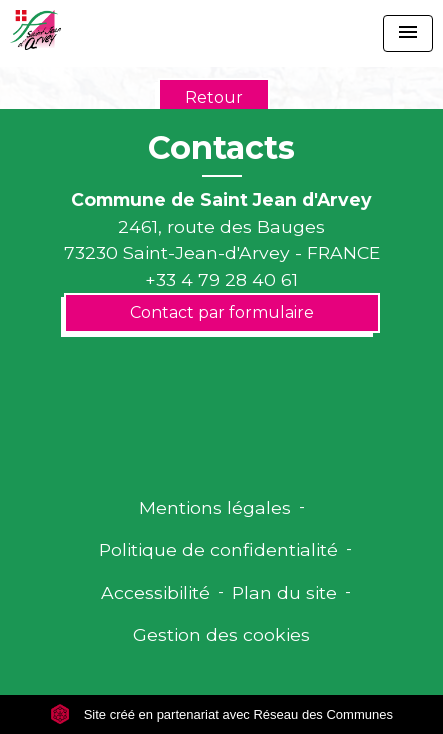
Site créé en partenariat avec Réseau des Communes (221, 714)
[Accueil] (35, 30)
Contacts (221, 148)
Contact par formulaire (222, 312)
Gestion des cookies (221, 634)
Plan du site (284, 592)
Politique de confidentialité (218, 549)
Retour (214, 97)
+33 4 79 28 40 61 (221, 279)
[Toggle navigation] (408, 33)
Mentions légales (215, 507)
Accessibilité (155, 592)
